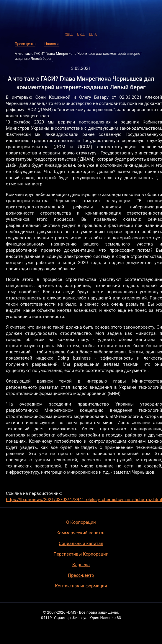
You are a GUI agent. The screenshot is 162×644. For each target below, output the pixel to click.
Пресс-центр (25, 44)
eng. (93, 33)
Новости (51, 44)
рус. (81, 33)
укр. (69, 33)
